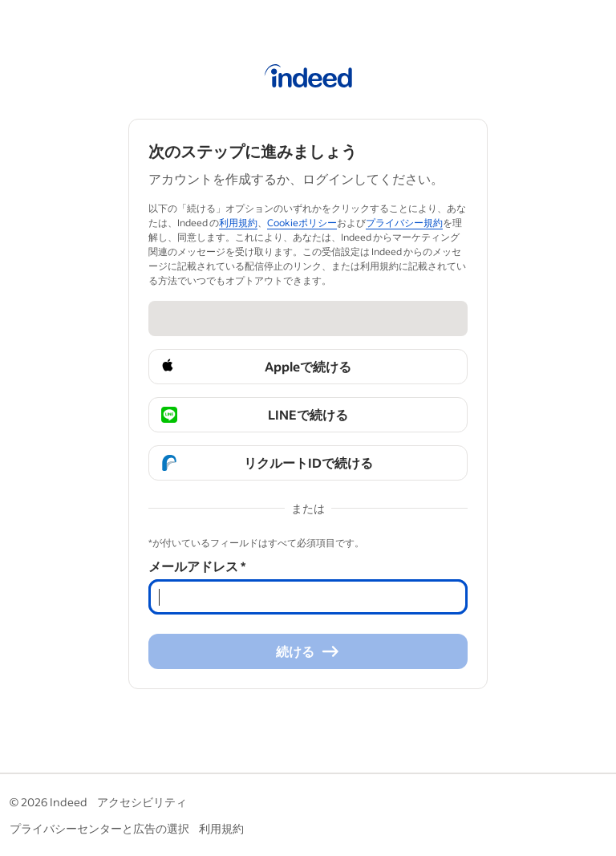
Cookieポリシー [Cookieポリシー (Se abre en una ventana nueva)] (302, 223)
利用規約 (221, 828)
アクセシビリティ (142, 802)
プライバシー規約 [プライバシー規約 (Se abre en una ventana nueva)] (404, 223)
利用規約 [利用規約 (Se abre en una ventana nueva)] (238, 223)
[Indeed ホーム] (308, 79)
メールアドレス (197, 566)
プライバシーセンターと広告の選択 (99, 828)
